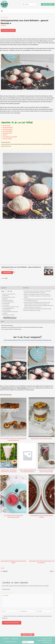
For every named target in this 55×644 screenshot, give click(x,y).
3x (11, 291)
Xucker (4, 135)
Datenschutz (15, 639)
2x (8, 291)
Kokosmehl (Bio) (7, 131)
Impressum (6, 639)
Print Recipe (7, 273)
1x (6, 291)
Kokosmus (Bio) (7, 139)
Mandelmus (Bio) (7, 129)
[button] (2, 11)
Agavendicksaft (7, 133)
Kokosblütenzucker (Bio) (9, 137)
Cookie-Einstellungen (11, 642)
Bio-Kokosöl (6, 126)
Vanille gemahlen (7, 127)
